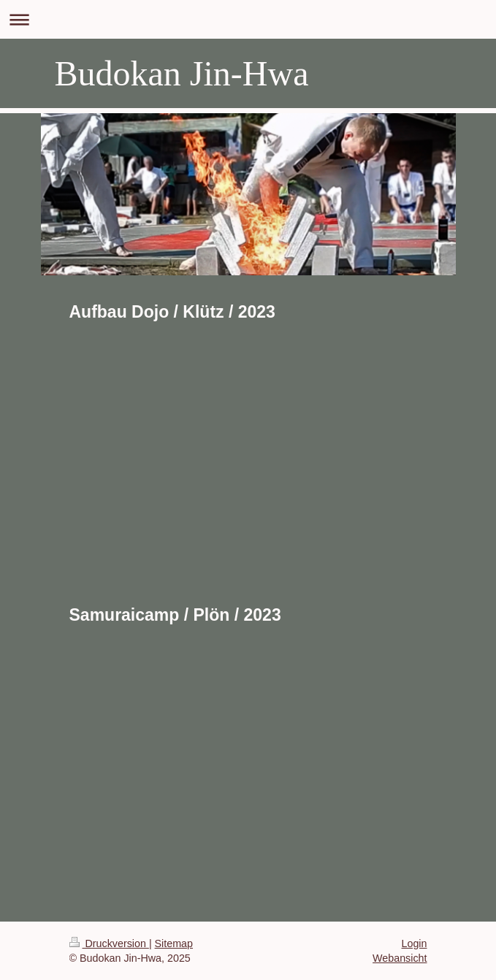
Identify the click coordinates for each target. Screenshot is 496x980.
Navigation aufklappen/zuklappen (248, 19)
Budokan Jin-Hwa (182, 73)
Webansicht (400, 958)
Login (415, 943)
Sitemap (174, 943)
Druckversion (109, 943)
